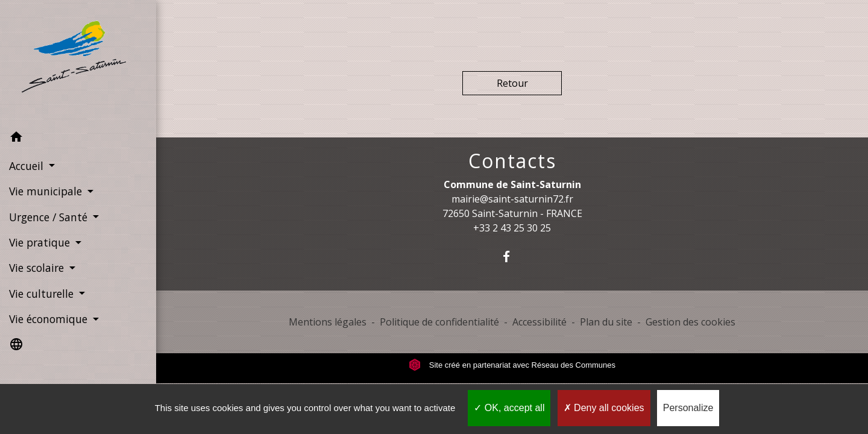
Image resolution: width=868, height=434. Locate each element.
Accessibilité (539, 322)
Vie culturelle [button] (43, 294)
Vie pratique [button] (41, 242)
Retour (512, 83)
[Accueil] (78, 62)
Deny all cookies (604, 408)
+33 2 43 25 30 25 (512, 228)
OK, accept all (509, 408)
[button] (78, 139)
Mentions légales (328, 322)
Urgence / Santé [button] (50, 217)
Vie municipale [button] (47, 191)
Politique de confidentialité (439, 322)
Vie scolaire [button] (38, 268)
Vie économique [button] (50, 319)
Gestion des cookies (690, 322)
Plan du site (606, 322)
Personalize (688, 408)
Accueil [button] (28, 166)
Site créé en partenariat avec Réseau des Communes (512, 365)
